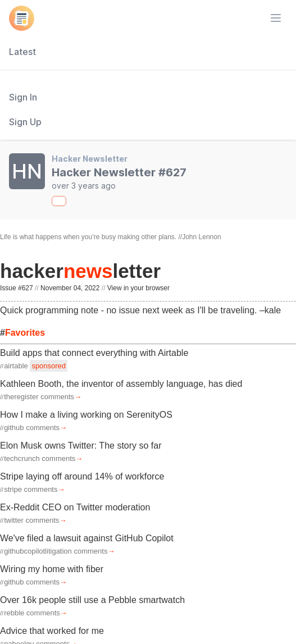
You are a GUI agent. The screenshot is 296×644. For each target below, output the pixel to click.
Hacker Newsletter (90, 159)
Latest (22, 52)
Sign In (23, 97)
